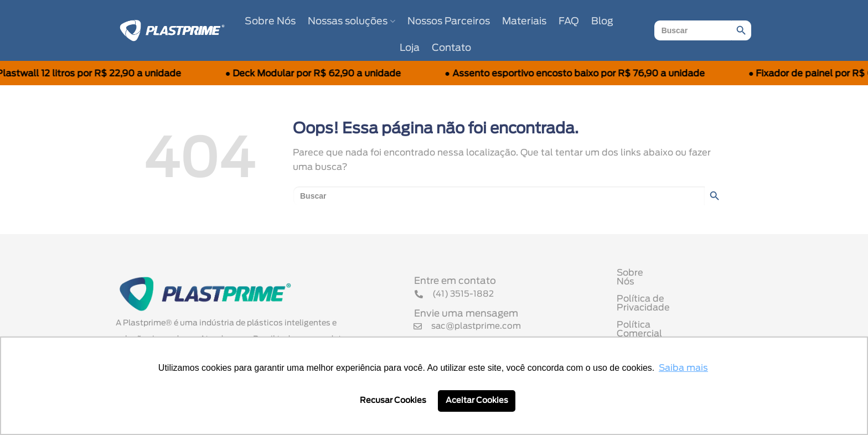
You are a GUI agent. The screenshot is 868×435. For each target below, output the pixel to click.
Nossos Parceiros (449, 22)
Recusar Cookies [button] (393, 400)
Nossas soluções (351, 21)
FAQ (569, 22)
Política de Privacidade (668, 300)
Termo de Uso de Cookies (673, 334)
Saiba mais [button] (683, 368)
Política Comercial (657, 317)
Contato (451, 48)
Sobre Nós (270, 22)
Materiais (524, 22)
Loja (410, 48)
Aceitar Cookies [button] (477, 400)
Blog (602, 22)
